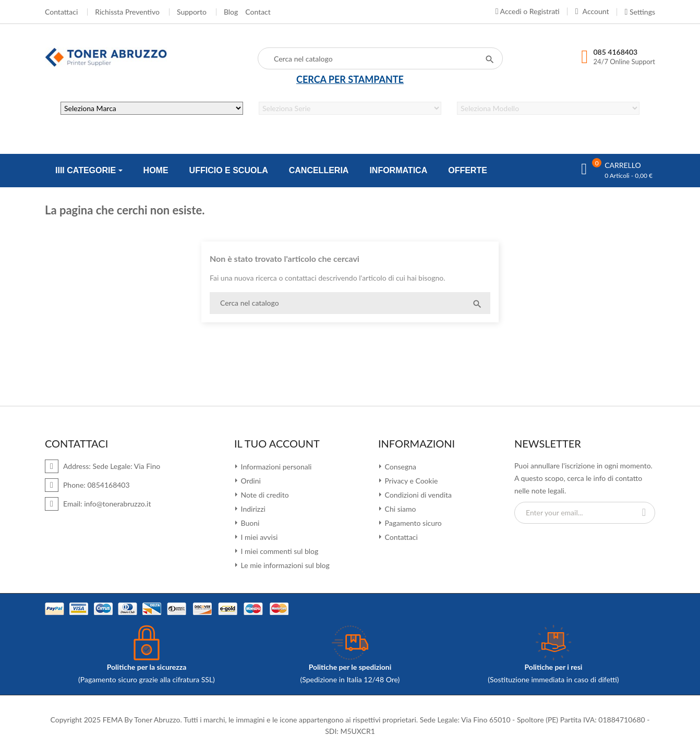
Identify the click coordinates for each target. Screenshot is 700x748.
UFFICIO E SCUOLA (229, 170)
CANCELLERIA (319, 170)
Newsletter (548, 443)
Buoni (249, 523)
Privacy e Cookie (410, 481)
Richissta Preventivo (127, 12)
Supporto (192, 12)
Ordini (250, 481)
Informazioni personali (275, 467)
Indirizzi (252, 509)
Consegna (400, 467)
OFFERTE (468, 170)
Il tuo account (277, 443)
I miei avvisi (258, 537)
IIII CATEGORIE (87, 170)
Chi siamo (400, 509)
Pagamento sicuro (412, 523)
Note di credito (264, 495)
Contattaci (61, 12)
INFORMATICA (398, 170)
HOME (156, 170)
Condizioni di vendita (417, 495)
